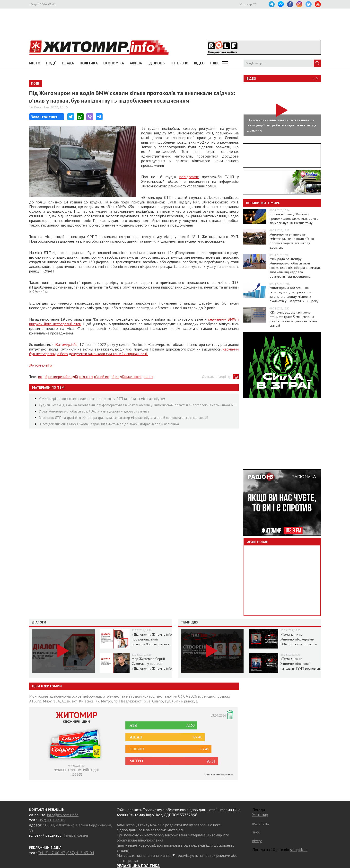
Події (52, 63)
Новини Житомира (263, 203)
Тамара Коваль (76, 835)
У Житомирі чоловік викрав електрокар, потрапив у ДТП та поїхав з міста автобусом (102, 399)
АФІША (136, 63)
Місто (35, 63)
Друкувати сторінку (216, 377)
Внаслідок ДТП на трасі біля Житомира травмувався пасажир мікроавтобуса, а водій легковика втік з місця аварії (123, 418)
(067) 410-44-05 (52, 820)
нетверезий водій (63, 377)
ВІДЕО (199, 63)
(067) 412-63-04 (80, 853)
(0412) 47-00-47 (51, 853)
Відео (251, 79)
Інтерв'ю (180, 63)
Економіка (114, 63)
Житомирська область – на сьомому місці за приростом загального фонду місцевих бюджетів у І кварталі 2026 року (294, 294)
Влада (68, 63)
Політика (89, 63)
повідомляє (189, 177)
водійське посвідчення (134, 377)
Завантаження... (46, 117)
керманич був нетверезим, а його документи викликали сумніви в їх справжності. (134, 351)
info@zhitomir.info (63, 815)
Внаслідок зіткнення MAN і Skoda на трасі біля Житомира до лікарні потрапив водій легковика (109, 424)
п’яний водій (104, 377)
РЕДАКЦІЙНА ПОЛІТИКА (138, 866)
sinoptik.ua (299, 850)
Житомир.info (66, 344)
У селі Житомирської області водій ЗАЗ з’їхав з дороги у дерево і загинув (94, 411)
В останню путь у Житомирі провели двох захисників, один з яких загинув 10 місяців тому (294, 219)
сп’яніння (86, 377)
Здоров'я (157, 63)
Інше (215, 63)
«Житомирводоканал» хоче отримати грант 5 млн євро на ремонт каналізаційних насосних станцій (293, 319)
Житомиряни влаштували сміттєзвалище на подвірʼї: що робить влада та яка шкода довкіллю (292, 241)
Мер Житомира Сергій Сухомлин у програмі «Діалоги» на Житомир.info (152, 664)
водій (43, 377)
